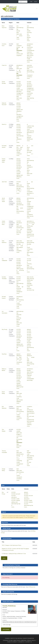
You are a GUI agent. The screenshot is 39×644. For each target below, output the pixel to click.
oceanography (30, 379)
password (19, 446)
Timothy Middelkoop (9, 606)
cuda (22, 246)
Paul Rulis (4, 354)
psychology (30, 380)
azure (28, 36)
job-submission (19, 50)
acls (17, 26)
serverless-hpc (31, 290)
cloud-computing (19, 460)
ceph (18, 37)
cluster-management (20, 463)
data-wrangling (19, 250)
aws (28, 34)
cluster (29, 203)
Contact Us (29, 642)
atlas (28, 359)
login (18, 444)
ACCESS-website (19, 173)
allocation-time (19, 119)
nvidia (28, 287)
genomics (29, 57)
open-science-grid (20, 53)
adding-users (20, 90)
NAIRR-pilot (30, 139)
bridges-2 (19, 190)
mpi (33, 224)
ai (17, 113)
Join (31, 2)
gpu (28, 415)
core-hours (19, 436)
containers (19, 46)
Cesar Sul (4, 65)
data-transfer (20, 400)
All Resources (32, 587)
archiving (29, 32)
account (18, 134)
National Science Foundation (26, 638)
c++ (32, 154)
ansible (29, 31)
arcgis (28, 183)
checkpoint (30, 75)
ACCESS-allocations (19, 84)
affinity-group (20, 269)
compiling (19, 397)
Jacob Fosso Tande (3, 200)
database (19, 402)
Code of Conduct (12, 642)
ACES (28, 159)
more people (6, 629)
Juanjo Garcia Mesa (3, 223)
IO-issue (29, 462)
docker (18, 47)
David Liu (4, 124)
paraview (29, 288)
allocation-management (20, 92)
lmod (18, 77)
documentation (31, 413)
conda (28, 96)
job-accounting (31, 223)
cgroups (29, 201)
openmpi (29, 233)
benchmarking (30, 72)
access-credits (24, 622)
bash (18, 32)
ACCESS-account (19, 107)
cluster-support (18, 416)
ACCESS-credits (19, 87)
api (32, 182)
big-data (19, 151)
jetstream (19, 231)
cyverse (29, 211)
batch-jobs (19, 34)
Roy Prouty (5, 329)
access (9, 622)
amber (33, 357)
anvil (18, 316)
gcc (28, 254)
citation (18, 152)
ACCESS (19, 82)
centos (21, 36)
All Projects (30, 517)
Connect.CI (21, 642)
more (4, 558)
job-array (19, 72)
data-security (30, 216)
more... (18, 39)
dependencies (30, 411)
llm (28, 134)
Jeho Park (4, 182)
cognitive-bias (30, 126)
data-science (30, 55)
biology (29, 46)
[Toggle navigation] (37, 9)
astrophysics (30, 44)
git (22, 47)
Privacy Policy (31, 640)
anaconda (29, 65)
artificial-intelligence (19, 291)
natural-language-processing (30, 229)
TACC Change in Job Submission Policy (12, 545)
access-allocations (16, 622)
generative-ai (30, 133)
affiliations (19, 111)
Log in (36, 2)
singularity (19, 55)
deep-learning (30, 98)
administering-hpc (20, 28)
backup (18, 31)
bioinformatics (30, 90)
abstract (18, 103)
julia (28, 464)
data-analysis (30, 54)
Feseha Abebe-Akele (4, 160)
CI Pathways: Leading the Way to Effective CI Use (14, 554)
